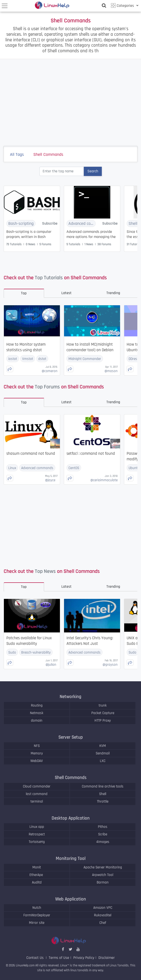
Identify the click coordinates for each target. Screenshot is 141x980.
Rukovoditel (103, 915)
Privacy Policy (84, 958)
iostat (13, 359)
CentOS (74, 468)
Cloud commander (37, 786)
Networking (70, 697)
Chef (103, 923)
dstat (42, 359)
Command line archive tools (103, 786)
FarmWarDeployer (37, 915)
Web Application (71, 899)
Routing (37, 705)
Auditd (37, 882)
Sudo (12, 652)
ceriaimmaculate (104, 480)
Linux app (37, 827)
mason (111, 371)
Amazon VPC (103, 908)
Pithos (103, 827)
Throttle (103, 801)
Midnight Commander (85, 359)
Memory (37, 753)
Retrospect (37, 834)
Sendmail (103, 753)
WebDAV (37, 761)
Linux (12, 468)
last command (37, 794)
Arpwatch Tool (103, 875)
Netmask (37, 713)
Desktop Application (71, 818)
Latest (66, 293)
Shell (103, 794)
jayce (50, 480)
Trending (113, 293)
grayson (110, 665)
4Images (103, 842)
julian (51, 665)
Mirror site (37, 923)
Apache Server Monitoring (103, 867)
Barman (103, 882)
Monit (37, 867)
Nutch (37, 908)
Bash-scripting (21, 223)
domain (37, 721)
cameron (50, 371)
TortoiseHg (37, 842)
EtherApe (37, 875)
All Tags (20, 155)
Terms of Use (59, 958)
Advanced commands (82, 223)
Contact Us (35, 958)
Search (93, 171)
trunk (103, 705)
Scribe (103, 834)
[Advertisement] (71, 103)
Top (24, 293)
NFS (37, 746)
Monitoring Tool (71, 859)
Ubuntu (134, 468)
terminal (37, 801)
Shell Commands (51, 155)
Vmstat (28, 359)
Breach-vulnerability (36, 652)
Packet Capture (103, 713)
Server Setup (71, 737)
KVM (103, 746)
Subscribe (50, 223)
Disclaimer (107, 958)
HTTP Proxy (103, 721)
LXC (103, 761)
